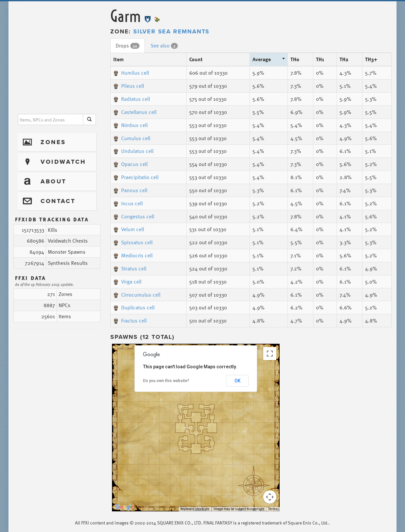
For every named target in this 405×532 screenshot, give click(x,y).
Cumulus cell (132, 138)
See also (164, 46)
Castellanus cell (135, 112)
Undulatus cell (133, 151)
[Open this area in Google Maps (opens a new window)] (124, 507)
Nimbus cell (130, 125)
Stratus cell (130, 268)
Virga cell (127, 282)
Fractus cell (130, 321)
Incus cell (128, 203)
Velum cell (129, 229)
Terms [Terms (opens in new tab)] (273, 509)
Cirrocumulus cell (137, 295)
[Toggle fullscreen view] (270, 354)
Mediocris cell (133, 255)
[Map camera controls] (270, 497)
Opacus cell (130, 164)
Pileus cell (129, 86)
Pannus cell (130, 190)
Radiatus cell (132, 99)
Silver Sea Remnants (171, 31)
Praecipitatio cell (136, 177)
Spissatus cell (133, 242)
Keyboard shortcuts (195, 509)
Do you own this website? (166, 381)
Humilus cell (131, 73)
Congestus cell (134, 216)
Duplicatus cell (134, 307)
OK (238, 381)
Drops (128, 46)
